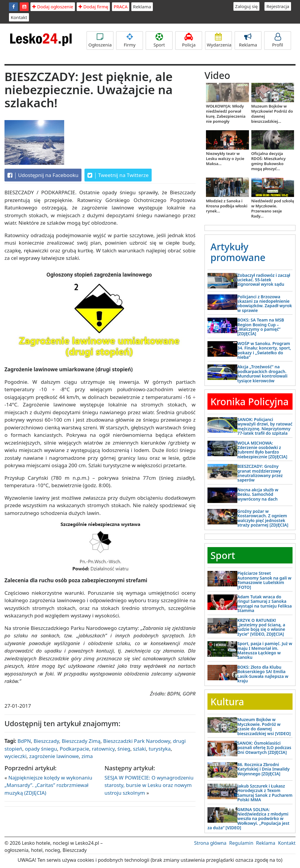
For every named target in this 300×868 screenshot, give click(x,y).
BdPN (24, 741)
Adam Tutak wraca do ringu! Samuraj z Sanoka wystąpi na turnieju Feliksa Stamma (264, 604)
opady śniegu (41, 749)
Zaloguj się (247, 6)
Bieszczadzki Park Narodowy (137, 741)
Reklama (142, 7)
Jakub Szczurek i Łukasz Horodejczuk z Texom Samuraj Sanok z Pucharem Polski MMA (265, 793)
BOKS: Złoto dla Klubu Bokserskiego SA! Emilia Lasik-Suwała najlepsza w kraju (263, 674)
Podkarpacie (74, 749)
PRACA (121, 7)
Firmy (130, 40)
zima (87, 756)
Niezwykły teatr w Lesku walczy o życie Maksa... (225, 159)
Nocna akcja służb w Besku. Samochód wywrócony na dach (258, 494)
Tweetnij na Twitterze (118, 175)
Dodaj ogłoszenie (53, 7)
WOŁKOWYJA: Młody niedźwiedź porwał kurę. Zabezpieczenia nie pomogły (226, 114)
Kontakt (19, 17)
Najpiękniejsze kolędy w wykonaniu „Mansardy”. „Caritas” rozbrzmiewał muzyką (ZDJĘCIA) (48, 785)
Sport (159, 40)
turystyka (160, 749)
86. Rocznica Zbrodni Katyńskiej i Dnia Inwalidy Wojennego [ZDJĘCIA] (263, 769)
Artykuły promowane (238, 252)
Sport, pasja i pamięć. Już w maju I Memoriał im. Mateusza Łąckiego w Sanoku (265, 650)
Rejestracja (278, 6)
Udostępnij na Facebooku (43, 175)
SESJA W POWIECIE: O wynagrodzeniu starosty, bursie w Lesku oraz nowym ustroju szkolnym (149, 785)
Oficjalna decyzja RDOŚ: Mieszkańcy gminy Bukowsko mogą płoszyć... (269, 161)
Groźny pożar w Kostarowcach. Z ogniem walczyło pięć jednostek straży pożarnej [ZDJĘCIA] (263, 518)
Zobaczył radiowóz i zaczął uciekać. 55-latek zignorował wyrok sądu (264, 280)
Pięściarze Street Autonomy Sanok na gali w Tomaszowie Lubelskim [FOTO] (264, 580)
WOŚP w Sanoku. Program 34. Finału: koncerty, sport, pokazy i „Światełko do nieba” (264, 350)
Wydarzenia (219, 40)
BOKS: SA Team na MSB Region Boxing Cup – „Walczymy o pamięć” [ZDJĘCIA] (261, 327)
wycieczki (16, 756)
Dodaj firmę (93, 7)
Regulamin (241, 843)
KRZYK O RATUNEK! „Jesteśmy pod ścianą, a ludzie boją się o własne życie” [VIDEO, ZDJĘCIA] (261, 627)
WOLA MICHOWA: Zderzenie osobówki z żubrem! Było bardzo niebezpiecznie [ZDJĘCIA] (262, 450)
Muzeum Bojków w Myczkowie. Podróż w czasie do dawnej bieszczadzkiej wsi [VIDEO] (264, 726)
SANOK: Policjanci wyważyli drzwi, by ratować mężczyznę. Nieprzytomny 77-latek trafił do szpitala (265, 426)
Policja (189, 40)
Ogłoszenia (100, 40)
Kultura (227, 702)
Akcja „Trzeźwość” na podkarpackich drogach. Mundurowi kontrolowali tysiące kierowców (262, 374)
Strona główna (210, 843)
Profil (278, 40)
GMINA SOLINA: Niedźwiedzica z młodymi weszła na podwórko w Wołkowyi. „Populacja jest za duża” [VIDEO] (248, 819)
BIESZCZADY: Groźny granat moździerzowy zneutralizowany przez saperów (260, 473)
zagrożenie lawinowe (54, 756)
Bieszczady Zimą (81, 741)
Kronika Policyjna (250, 402)
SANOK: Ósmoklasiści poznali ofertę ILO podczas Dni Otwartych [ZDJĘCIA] (264, 748)
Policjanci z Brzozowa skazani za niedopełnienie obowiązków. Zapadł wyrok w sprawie (265, 303)
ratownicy (103, 749)
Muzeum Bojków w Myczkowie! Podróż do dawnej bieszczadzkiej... (272, 114)
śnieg (124, 749)
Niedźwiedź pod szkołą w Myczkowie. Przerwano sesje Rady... (273, 208)
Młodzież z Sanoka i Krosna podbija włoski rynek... (227, 206)
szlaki (139, 749)
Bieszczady (46, 741)
